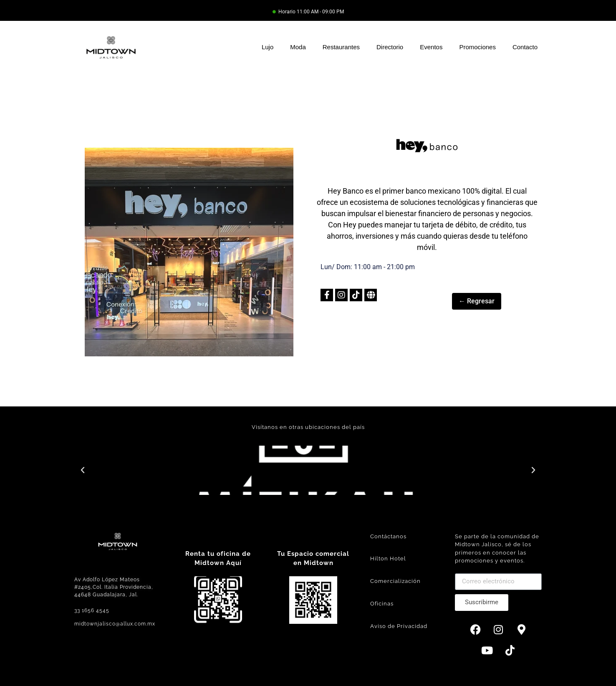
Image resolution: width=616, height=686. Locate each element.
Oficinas (382, 604)
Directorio (390, 47)
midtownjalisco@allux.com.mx (115, 624)
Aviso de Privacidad (399, 626)
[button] (83, 470)
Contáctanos (388, 536)
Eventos (431, 47)
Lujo (268, 47)
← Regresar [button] (477, 301)
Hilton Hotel (388, 559)
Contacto (525, 47)
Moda (298, 47)
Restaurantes (341, 47)
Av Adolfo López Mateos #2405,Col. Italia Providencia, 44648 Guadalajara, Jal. (114, 587)
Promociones (477, 47)
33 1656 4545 (92, 610)
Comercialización (395, 581)
